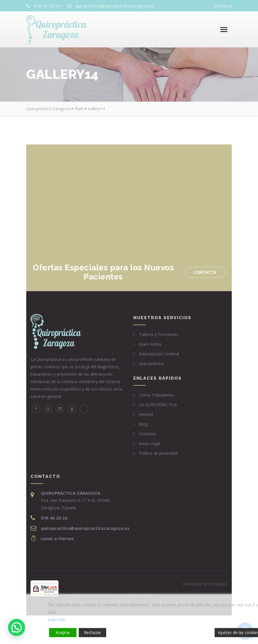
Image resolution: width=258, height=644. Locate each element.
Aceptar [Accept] (63, 632)
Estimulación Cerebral (159, 354)
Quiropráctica (151, 364)
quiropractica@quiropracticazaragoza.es (115, 6)
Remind (146, 414)
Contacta (223, 6)
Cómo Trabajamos (157, 395)
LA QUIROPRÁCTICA (158, 405)
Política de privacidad (158, 453)
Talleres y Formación (158, 334)
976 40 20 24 (47, 6)
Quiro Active (150, 344)
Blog (143, 424)
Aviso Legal (150, 443)
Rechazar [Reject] (92, 632)
